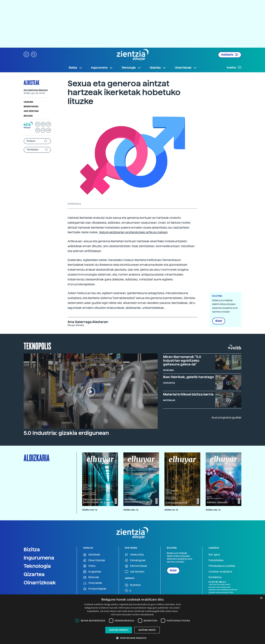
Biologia (28, 116)
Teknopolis (37, 346)
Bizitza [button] (76, 68)
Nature (104, 232)
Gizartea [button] (158, 68)
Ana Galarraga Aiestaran (36, 90)
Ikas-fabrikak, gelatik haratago (189, 377)
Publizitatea (216, 560)
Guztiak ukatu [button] (147, 630)
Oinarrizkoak (40, 583)
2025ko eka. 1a (213, 510)
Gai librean (135, 572)
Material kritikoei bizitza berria (188, 394)
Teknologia (37, 566)
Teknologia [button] (131, 68)
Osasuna (28, 102)
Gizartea (34, 574)
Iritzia (89, 566)
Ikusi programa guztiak (226, 418)
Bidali (219, 321)
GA (49, 130)
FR (49, 124)
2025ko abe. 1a (131, 510)
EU (38, 124)
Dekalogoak (135, 560)
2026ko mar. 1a (90, 510)
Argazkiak (92, 572)
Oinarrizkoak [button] (186, 68)
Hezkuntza (134, 555)
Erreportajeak (95, 589)
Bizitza (32, 549)
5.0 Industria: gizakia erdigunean (66, 433)
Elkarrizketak (94, 560)
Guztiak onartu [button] (119, 630)
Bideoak (91, 577)
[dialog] (132, 619)
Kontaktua (215, 577)
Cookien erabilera (220, 572)
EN (38, 130)
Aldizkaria (230, 55)
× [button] (261, 598)
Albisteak (32, 82)
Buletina (234, 67)
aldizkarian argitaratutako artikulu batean (138, 232)
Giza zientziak (31, 111)
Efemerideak (136, 566)
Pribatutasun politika (222, 566)
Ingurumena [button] (102, 68)
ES (43, 124)
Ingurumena (39, 558)
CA (43, 130)
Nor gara (214, 555)
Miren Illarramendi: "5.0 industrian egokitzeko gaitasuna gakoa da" (182, 361)
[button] (26, 54)
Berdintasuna (31, 107)
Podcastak (93, 583)
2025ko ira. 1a (171, 510)
